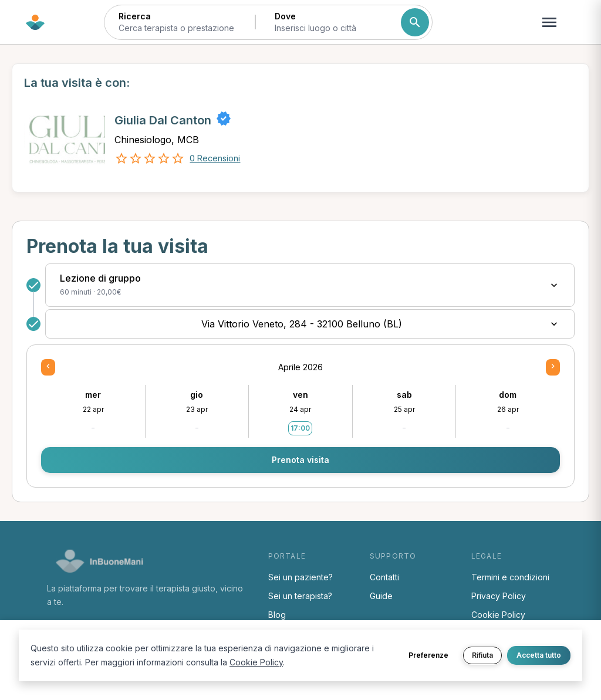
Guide (381, 596)
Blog (277, 615)
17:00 (300, 428)
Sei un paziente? (300, 577)
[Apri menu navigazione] (549, 22)
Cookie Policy (498, 615)
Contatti (384, 577)
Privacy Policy (499, 596)
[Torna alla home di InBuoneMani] (35, 22)
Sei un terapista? (300, 596)
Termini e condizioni (510, 577)
